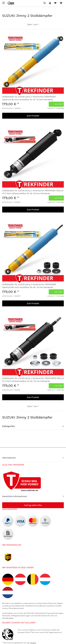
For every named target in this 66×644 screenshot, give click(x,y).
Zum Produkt (33, 116)
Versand (33, 643)
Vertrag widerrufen (33, 505)
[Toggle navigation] (4, 2)
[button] (45, 3)
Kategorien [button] (9, 426)
